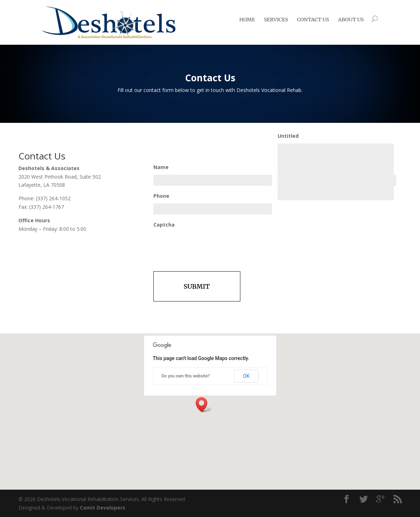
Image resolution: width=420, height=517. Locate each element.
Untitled (288, 136)
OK (246, 376)
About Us (351, 20)
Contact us (313, 20)
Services (276, 20)
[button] (204, 405)
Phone (161, 196)
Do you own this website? (186, 376)
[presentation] (207, 246)
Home (247, 20)
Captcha (164, 225)
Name (161, 167)
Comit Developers (103, 508)
